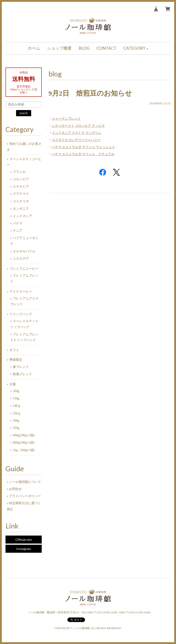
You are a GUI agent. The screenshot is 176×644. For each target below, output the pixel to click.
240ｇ (17, 406)
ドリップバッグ (21, 314)
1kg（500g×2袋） (25, 450)
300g (16, 421)
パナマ (18, 223)
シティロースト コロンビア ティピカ (78, 126)
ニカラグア (21, 259)
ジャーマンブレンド (66, 119)
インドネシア (22, 216)
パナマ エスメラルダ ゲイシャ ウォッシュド (84, 147)
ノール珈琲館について (25, 482)
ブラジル (19, 172)
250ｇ (17, 413)
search (24, 113)
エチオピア (21, 187)
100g (16, 391)
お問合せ (15, 489)
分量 (13, 384)
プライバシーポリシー (25, 496)
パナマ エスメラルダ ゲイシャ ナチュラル (83, 154)
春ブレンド (21, 367)
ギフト (14, 350)
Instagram (24, 549)
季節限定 (16, 360)
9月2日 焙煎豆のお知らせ (90, 93)
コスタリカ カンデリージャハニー (76, 140)
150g (16, 398)
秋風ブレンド (22, 374)
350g (16, 428)
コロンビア (21, 179)
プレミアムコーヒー (24, 269)
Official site (24, 540)
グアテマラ (21, 194)
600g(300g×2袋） (25, 443)
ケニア (18, 231)
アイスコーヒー (21, 292)
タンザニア (21, 209)
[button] (136, 48)
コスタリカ (21, 201)
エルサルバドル (24, 251)
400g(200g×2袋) (24, 435)
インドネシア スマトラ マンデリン (77, 133)
